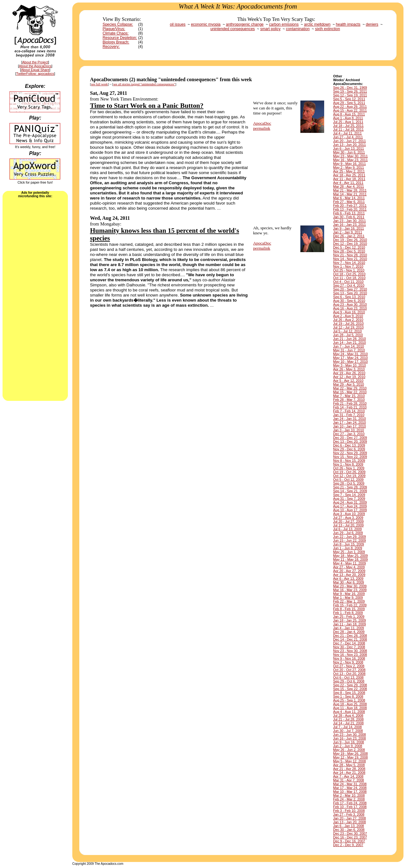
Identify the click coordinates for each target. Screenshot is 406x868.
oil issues (178, 24)
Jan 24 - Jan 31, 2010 (349, 419)
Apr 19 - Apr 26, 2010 (349, 373)
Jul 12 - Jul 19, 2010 (348, 327)
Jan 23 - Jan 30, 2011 (349, 221)
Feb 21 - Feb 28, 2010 (350, 403)
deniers (372, 24)
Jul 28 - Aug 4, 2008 (348, 715)
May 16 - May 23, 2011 (350, 160)
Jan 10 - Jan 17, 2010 (349, 426)
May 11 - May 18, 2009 (350, 559)
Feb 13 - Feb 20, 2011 (350, 209)
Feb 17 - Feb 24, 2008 (350, 803)
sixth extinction (327, 29)
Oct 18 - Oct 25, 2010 (349, 274)
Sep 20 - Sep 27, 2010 (350, 289)
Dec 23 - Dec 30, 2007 (350, 833)
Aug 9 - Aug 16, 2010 (349, 312)
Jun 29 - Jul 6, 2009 (348, 533)
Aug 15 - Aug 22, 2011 (350, 110)
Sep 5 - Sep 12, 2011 (349, 99)
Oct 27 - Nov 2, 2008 (349, 666)
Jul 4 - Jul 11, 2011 (347, 133)
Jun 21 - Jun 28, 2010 (349, 339)
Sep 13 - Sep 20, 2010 (350, 293)
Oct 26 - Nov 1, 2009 (349, 468)
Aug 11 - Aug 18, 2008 (350, 708)
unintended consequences (232, 29)
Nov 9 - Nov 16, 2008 (349, 658)
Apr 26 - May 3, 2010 (349, 369)
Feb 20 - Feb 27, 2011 (350, 206)
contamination (298, 29)
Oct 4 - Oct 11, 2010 (348, 282)
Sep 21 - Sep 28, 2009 (350, 487)
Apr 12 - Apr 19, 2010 (349, 377)
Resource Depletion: (120, 38)
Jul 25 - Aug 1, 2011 (348, 122)
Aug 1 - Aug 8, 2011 (348, 118)
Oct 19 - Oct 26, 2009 (349, 472)
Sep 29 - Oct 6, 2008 (349, 681)
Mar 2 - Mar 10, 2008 (349, 795)
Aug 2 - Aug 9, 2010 (348, 316)
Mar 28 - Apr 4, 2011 (348, 186)
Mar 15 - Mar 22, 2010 (350, 392)
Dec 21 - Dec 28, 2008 (350, 636)
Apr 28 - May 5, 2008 (349, 765)
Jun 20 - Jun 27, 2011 (349, 141)
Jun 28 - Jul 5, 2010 (348, 335)
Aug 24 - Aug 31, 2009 (350, 502)
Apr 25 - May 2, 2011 (349, 171)
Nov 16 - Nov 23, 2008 (350, 655)
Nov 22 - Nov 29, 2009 (350, 453)
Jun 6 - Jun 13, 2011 (348, 148)
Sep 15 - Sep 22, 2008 (350, 689)
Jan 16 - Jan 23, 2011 (349, 225)
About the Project (35, 62)
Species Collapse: (118, 24)
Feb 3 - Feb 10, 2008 (349, 811)
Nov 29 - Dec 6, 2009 (349, 449)
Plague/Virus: (114, 29)
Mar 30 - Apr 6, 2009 (348, 582)
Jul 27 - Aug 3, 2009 (348, 518)
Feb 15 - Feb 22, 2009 (350, 605)
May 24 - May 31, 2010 (350, 354)
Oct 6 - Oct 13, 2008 (348, 677)
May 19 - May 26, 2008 (350, 754)
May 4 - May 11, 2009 (349, 563)
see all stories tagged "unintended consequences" (144, 84)
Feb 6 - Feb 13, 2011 (349, 213)
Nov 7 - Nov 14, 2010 (349, 263)
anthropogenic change (245, 24)
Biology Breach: (116, 42)
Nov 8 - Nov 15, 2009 (349, 460)
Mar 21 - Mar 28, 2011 (350, 190)
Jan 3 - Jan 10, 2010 (348, 430)
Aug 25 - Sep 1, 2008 (349, 700)
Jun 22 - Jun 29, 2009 (349, 537)
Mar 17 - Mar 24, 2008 (350, 788)
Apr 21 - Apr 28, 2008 (349, 769)
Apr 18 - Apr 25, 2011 (349, 175)
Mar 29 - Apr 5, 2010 (348, 384)
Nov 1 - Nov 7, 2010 (348, 266)
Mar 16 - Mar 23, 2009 (350, 590)
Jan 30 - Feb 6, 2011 (349, 217)
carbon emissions (284, 24)
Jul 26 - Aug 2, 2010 (348, 320)
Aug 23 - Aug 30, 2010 (350, 304)
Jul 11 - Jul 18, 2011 (348, 129)
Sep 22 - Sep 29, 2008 (350, 685)
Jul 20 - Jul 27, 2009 (348, 521)
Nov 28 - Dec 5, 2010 (349, 251)
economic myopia (206, 24)
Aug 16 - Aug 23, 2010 (350, 308)
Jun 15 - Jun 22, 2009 (349, 540)
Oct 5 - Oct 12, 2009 (348, 480)
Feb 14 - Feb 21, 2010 (350, 407)
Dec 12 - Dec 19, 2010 (350, 244)
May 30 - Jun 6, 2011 (349, 152)
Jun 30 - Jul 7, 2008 (348, 731)
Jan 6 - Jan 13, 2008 (348, 826)
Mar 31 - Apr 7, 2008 (348, 780)
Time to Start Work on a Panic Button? (147, 106)
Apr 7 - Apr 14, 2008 (348, 776)
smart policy (270, 29)
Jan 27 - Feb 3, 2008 (349, 814)
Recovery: (111, 47)
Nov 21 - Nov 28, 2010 (350, 255)
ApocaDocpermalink (262, 126)
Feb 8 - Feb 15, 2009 (349, 609)
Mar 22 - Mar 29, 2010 (350, 388)
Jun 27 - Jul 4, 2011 (348, 137)
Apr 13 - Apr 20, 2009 (349, 575)
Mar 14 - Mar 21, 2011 (350, 194)
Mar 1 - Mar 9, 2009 (348, 597)
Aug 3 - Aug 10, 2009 (349, 514)
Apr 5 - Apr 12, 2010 (348, 381)
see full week (99, 84)
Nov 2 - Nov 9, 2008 (348, 662)
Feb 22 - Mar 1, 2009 (349, 601)
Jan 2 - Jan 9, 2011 (347, 232)
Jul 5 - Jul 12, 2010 (347, 331)
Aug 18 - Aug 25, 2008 (350, 704)
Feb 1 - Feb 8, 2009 (348, 613)
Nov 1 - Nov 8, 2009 (348, 464)
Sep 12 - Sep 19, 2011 (350, 95)
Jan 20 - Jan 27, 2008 (349, 818)
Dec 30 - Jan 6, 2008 (349, 830)
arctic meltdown (317, 24)
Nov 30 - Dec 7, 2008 (349, 647)
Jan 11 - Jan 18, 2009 (349, 624)
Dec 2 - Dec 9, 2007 (348, 845)
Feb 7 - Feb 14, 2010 (349, 411)
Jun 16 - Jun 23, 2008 (349, 738)
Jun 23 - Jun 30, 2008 (349, 734)
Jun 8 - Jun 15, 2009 (348, 544)
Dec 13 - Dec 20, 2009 (350, 441)
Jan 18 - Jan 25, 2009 (349, 620)
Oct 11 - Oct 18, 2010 (349, 278)
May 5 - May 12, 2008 (349, 761)
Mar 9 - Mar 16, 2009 (349, 594)
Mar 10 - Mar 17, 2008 (350, 792)
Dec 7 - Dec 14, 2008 (349, 643)
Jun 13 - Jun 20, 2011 (349, 145)
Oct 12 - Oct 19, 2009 (349, 476)
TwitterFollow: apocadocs (35, 74)
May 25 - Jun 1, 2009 (349, 552)
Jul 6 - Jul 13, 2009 (347, 529)
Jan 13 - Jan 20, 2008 (349, 822)
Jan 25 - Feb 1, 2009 (349, 617)
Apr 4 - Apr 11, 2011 (348, 183)
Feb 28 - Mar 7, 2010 (349, 400)
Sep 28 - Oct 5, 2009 (349, 483)
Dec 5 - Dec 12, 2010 (349, 247)
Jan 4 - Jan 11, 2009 (348, 628)
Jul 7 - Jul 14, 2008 (347, 727)
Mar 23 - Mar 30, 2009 (350, 586)
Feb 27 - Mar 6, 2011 (349, 202)
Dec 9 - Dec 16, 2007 (349, 841)
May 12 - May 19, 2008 (350, 757)
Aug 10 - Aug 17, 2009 (350, 510)
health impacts (348, 24)
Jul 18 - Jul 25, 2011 (348, 126)
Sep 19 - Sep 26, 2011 (350, 91)
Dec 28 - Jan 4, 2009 (349, 632)
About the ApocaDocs (35, 66)
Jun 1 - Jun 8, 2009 (347, 548)
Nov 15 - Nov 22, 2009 (350, 457)
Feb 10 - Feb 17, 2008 (350, 807)
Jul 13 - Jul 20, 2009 (348, 525)
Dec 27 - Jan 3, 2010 (349, 434)
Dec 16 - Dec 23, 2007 (350, 837)
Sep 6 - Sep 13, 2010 (349, 297)
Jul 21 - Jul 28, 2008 (348, 719)
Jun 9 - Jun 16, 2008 (348, 742)
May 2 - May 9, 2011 (348, 167)
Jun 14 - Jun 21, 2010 (349, 343)
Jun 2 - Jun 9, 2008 (347, 746)
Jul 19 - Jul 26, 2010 (348, 323)
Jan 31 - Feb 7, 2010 (349, 415)
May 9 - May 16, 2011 (349, 164)
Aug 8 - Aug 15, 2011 (349, 114)
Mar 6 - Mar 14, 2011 (349, 198)
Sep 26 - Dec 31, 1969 (350, 88)
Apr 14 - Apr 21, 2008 (349, 773)
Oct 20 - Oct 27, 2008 (349, 670)
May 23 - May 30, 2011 (350, 156)
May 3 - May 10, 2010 (349, 365)
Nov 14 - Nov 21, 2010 (350, 259)
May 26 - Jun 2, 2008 (349, 750)
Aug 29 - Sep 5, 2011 (349, 103)
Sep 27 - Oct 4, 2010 (349, 285)
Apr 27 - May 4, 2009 (349, 567)
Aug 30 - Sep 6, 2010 (349, 301)
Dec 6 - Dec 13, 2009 (349, 445)
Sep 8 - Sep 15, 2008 (349, 693)
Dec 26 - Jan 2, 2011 (349, 236)
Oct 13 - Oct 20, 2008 (349, 674)
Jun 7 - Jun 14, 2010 (348, 346)
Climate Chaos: (115, 33)
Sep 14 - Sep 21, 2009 (350, 491)
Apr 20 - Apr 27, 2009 (349, 571)
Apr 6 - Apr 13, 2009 (348, 578)
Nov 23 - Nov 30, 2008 (350, 651)
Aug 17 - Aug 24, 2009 (350, 506)
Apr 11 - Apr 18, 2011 (349, 179)
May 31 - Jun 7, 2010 (349, 350)
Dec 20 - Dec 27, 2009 (350, 438)
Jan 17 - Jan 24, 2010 (349, 422)
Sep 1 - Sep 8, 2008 (348, 696)
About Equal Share (35, 70)
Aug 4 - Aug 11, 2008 (349, 712)
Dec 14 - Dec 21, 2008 (350, 639)
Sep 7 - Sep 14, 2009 (349, 495)
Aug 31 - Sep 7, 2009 (349, 499)
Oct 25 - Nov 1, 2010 (349, 270)
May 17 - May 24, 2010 (350, 358)
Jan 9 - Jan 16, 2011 (348, 228)
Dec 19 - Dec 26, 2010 (350, 240)
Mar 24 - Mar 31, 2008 (350, 784)
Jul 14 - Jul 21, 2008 (348, 723)
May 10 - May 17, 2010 (350, 362)
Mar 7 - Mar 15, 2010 (349, 396)
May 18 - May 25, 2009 (350, 556)
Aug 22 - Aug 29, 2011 (350, 107)
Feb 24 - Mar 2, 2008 (349, 799)
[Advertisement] (35, 299)
